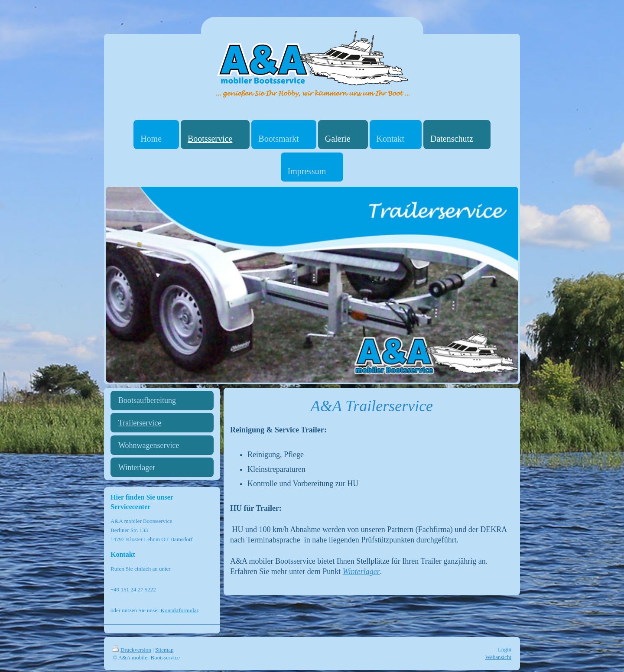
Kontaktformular (180, 610)
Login (505, 649)
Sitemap (164, 650)
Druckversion (132, 650)
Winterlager (361, 571)
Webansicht (498, 657)
